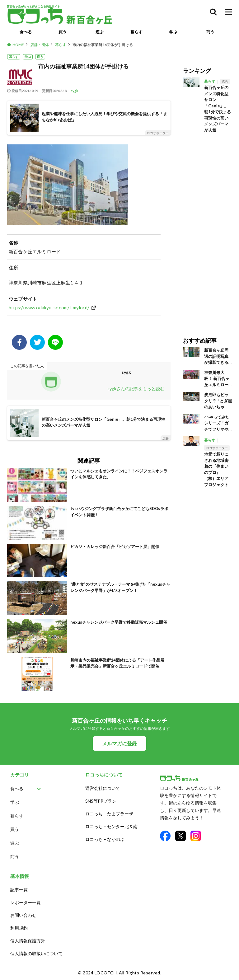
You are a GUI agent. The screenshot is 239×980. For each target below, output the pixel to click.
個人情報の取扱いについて (36, 953)
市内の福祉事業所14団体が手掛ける (103, 45)
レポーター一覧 (26, 902)
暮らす (136, 32)
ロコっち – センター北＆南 (111, 826)
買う (63, 32)
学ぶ (173, 32)
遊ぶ (100, 32)
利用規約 (19, 928)
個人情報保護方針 (28, 941)
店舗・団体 (40, 45)
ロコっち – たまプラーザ (109, 814)
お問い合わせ (23, 915)
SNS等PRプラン (101, 801)
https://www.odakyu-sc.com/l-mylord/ (49, 307)
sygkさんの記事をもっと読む (136, 389)
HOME (18, 45)
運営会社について (103, 788)
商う (210, 32)
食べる (26, 32)
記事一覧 (19, 890)
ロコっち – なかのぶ (105, 839)
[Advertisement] (207, 231)
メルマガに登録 (119, 743)
